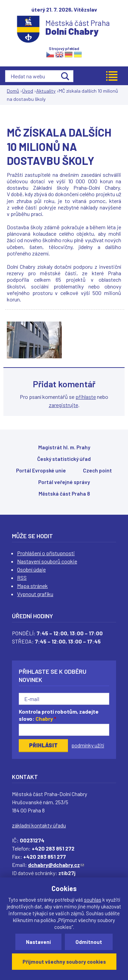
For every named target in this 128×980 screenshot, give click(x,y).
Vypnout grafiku (35, 594)
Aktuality (46, 91)
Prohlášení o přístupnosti (46, 553)
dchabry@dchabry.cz (56, 865)
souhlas (93, 900)
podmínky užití (88, 745)
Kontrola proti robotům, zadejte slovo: (59, 715)
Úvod (28, 91)
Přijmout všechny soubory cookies (64, 962)
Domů (13, 91)
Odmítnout (89, 942)
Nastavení (38, 942)
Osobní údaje (31, 569)
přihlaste (86, 397)
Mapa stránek (32, 586)
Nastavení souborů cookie (47, 561)
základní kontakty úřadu (39, 825)
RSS (22, 578)
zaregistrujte (63, 405)
